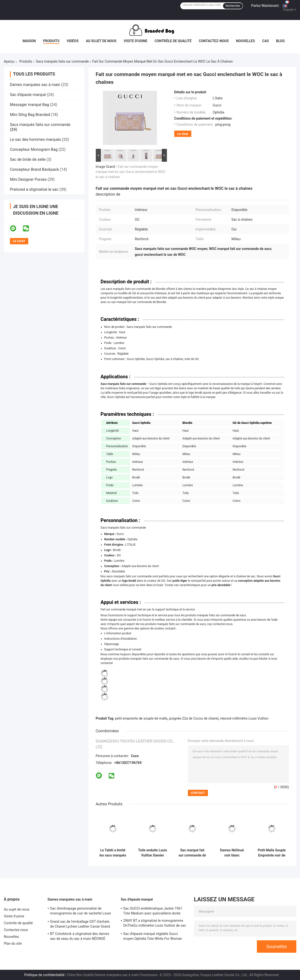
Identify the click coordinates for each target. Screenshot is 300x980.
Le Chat (183, 134)
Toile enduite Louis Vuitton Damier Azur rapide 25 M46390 (153, 853)
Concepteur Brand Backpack (34, 169)
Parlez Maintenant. (266, 6)
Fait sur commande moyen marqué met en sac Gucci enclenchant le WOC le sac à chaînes (131, 172)
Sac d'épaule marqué (28, 95)
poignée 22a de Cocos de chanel (194, 718)
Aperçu (9, 61)
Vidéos (73, 41)
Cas (266, 41)
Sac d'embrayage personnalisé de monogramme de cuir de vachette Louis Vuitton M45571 (81, 912)
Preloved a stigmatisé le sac (34, 189)
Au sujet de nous (101, 41)
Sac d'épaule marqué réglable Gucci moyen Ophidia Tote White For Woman (153, 936)
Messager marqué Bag (30, 105)
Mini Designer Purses (28, 179)
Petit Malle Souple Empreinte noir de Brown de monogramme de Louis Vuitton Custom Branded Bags (272, 853)
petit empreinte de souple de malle (141, 718)
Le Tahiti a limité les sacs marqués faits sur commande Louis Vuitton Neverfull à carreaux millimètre (113, 853)
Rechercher (233, 6)
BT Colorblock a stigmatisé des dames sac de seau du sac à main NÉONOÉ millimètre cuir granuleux (80, 937)
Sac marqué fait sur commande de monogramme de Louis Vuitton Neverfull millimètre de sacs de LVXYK (192, 853)
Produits (51, 41)
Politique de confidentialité (44, 975)
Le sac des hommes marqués (35, 139)
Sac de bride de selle (28, 159)
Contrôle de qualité (173, 41)
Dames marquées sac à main (35, 85)
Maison (29, 41)
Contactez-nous (214, 41)
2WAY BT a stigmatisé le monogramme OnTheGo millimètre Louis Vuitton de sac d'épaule (155, 924)
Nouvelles (245, 41)
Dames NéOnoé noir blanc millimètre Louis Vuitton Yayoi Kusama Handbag (232, 853)
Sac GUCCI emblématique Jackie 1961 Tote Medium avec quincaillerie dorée (153, 911)
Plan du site (13, 943)
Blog (280, 41)
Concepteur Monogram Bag (34, 149)
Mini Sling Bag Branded (30, 115)
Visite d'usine (136, 41)
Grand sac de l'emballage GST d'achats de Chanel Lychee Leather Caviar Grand (80, 924)
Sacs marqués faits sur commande (62, 61)
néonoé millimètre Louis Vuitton (244, 718)
